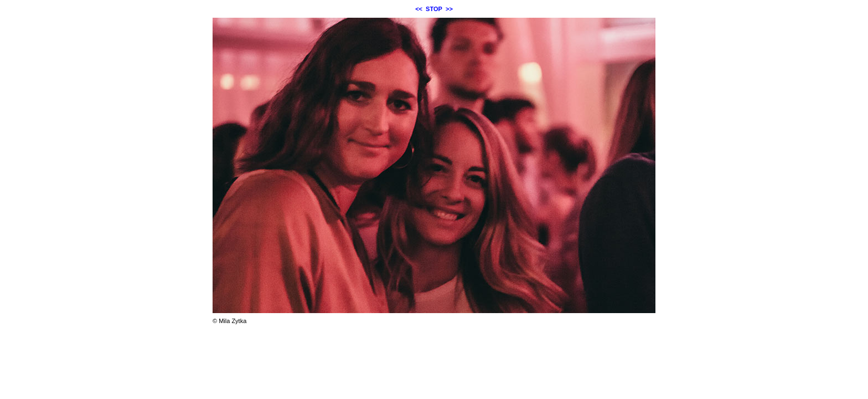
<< (419, 9)
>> (449, 9)
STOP (434, 9)
